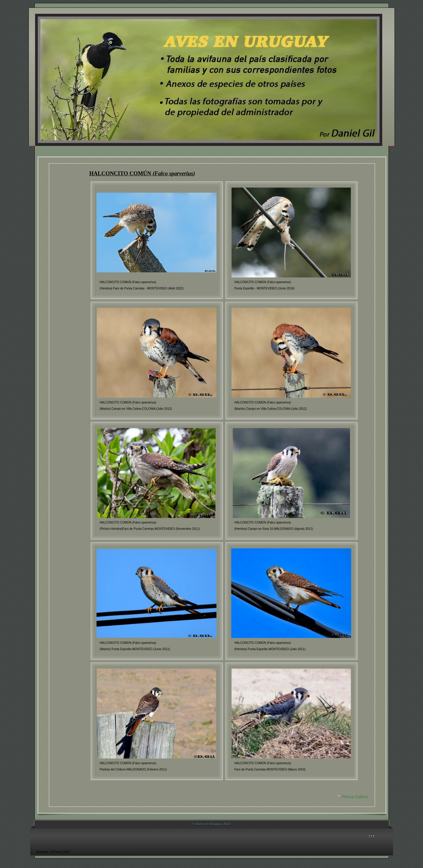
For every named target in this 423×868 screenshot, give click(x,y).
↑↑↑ (372, 836)
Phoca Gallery (355, 797)
